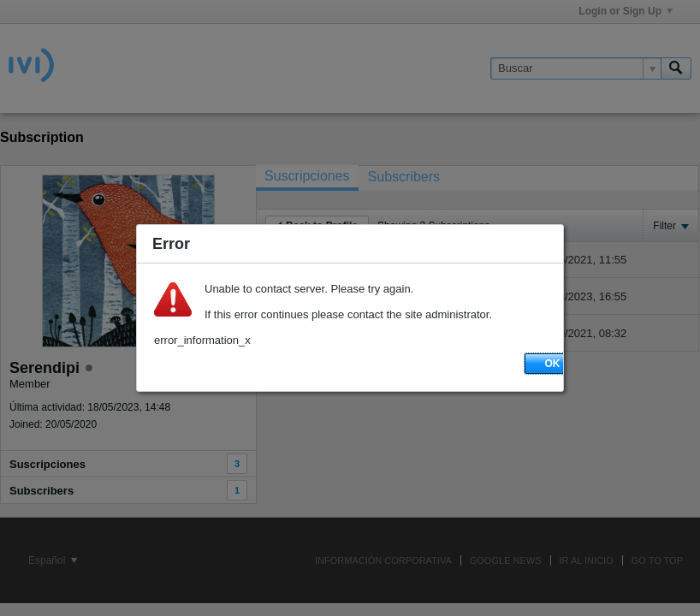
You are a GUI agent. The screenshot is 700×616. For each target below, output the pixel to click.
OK (553, 364)
